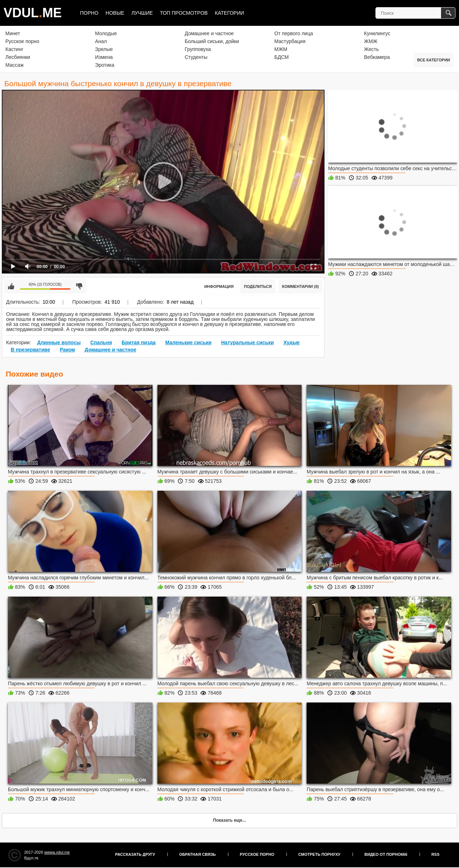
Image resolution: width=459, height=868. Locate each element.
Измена (104, 57)
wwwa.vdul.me (57, 852)
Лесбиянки (18, 57)
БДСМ (281, 57)
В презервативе (30, 350)
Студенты (196, 57)
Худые (291, 342)
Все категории (434, 60)
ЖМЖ (371, 41)
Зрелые (104, 49)
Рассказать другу (135, 854)
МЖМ (281, 49)
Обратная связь (198, 854)
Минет (13, 33)
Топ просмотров (184, 13)
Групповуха (198, 49)
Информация (219, 286)
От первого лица (294, 33)
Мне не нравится (79, 286)
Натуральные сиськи (247, 342)
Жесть (371, 49)
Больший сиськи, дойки (212, 41)
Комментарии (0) (301, 286)
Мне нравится (11, 286)
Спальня (101, 342)
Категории (229, 13)
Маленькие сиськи (188, 342)
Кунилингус (377, 33)
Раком (68, 350)
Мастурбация (290, 41)
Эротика (105, 65)
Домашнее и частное (209, 33)
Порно (89, 13)
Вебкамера (377, 57)
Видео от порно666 (386, 854)
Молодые (106, 33)
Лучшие (142, 13)
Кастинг (14, 49)
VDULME (33, 13)
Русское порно (22, 41)
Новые (115, 13)
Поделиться (258, 286)
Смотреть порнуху (319, 854)
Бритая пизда (139, 342)
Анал (101, 41)
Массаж (15, 65)
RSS (436, 854)
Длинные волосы (59, 342)
